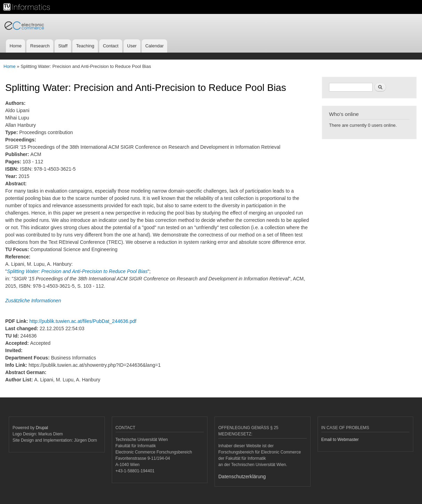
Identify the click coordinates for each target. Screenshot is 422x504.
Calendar (154, 46)
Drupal (42, 428)
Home (15, 46)
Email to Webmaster (340, 440)
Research (40, 46)
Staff (63, 46)
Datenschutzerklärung (242, 476)
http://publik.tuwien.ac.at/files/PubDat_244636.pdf (83, 321)
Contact (111, 46)
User (132, 46)
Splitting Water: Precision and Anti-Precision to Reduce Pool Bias (77, 271)
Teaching (85, 46)
